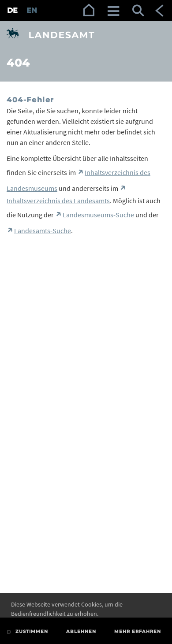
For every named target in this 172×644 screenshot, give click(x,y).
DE (12, 10)
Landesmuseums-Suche (98, 215)
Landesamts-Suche (43, 231)
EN (32, 10)
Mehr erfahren (138, 631)
